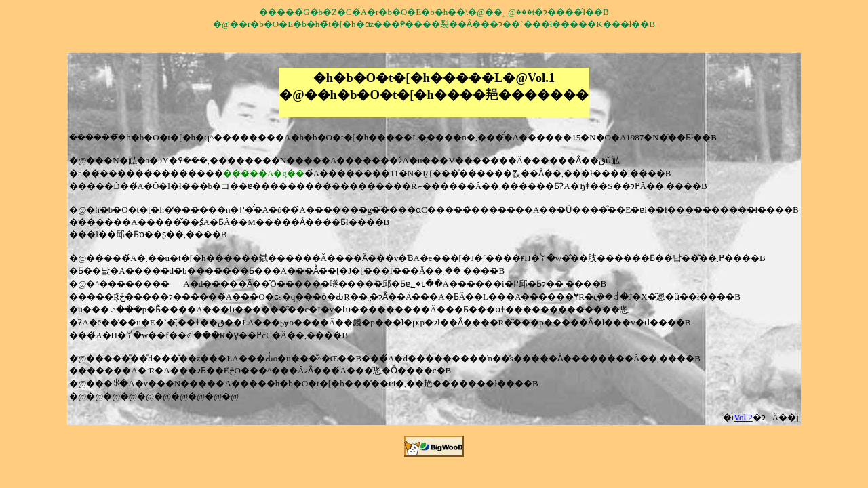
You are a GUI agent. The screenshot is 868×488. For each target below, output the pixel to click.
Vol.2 (743, 417)
